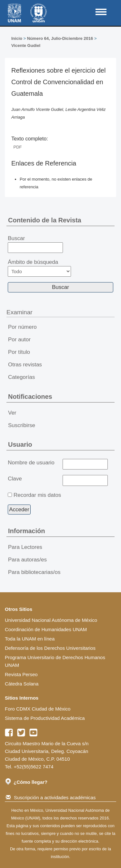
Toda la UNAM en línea (30, 639)
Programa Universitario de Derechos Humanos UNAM (55, 661)
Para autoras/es (27, 560)
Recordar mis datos (37, 495)
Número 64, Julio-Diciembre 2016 (60, 38)
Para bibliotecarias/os (34, 572)
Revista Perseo (21, 674)
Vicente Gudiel (26, 45)
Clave (15, 479)
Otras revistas (25, 365)
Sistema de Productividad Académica (45, 718)
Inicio (17, 38)
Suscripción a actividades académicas (51, 797)
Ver (12, 413)
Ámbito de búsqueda (39, 268)
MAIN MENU (101, 12)
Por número (22, 327)
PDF (18, 147)
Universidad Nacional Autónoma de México (51, 620)
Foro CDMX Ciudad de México (38, 709)
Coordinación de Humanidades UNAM (46, 629)
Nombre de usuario (31, 463)
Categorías (21, 377)
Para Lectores (25, 547)
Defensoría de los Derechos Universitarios (50, 648)
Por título (19, 352)
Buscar (35, 244)
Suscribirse (22, 425)
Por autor (19, 340)
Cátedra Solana (22, 684)
